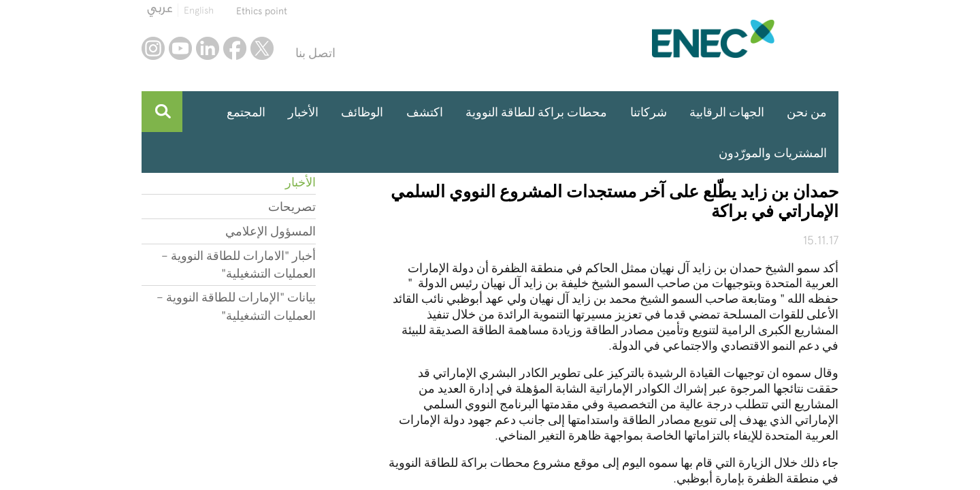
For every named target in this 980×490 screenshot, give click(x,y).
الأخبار (303, 112)
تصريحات (292, 207)
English (199, 10)
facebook (235, 48)
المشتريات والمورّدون (773, 153)
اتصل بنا (315, 53)
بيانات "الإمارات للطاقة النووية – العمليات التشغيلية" (236, 306)
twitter (262, 48)
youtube (180, 48)
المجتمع (246, 112)
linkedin (208, 48)
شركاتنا (649, 112)
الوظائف (362, 112)
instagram (153, 48)
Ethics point (262, 11)
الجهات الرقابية (727, 112)
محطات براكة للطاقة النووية (536, 112)
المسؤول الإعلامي (271, 231)
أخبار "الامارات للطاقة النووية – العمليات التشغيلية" (239, 264)
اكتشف (425, 112)
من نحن (807, 112)
